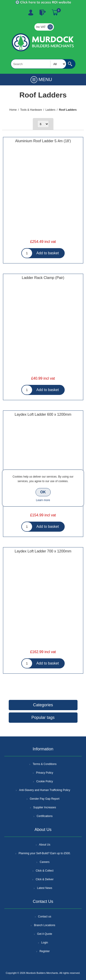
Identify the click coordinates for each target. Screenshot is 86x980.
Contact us (45, 917)
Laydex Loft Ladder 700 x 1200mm (43, 551)
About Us (45, 845)
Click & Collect (45, 871)
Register (31, 13)
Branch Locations (45, 925)
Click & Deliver (44, 879)
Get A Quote (45, 934)
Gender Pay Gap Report (45, 799)
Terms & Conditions (44, 764)
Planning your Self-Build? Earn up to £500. (45, 853)
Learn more (43, 500)
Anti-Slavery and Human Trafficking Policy (45, 790)
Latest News (44, 888)
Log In (43, 13)
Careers (45, 862)
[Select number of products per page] (43, 124)
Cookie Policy (45, 781)
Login (45, 943)
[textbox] (39, 64)
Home (13, 110)
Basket (55, 13)
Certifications (45, 816)
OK (43, 492)
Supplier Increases (45, 807)
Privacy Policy (45, 773)
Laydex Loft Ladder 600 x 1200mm (43, 414)
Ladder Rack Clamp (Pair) (43, 278)
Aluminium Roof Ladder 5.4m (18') (43, 141)
